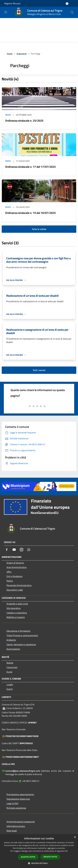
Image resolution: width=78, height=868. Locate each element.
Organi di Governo (15, 563)
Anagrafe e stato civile (17, 604)
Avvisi (8, 115)
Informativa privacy (16, 826)
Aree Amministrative (17, 567)
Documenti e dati (15, 590)
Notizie (10, 663)
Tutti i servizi (39, 370)
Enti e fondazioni (15, 576)
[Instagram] (21, 550)
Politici (10, 581)
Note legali (12, 831)
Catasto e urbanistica (17, 613)
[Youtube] (14, 550)
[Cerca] (72, 12)
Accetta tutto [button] (28, 857)
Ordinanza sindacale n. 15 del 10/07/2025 (30, 213)
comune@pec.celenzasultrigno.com (23, 771)
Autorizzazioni (13, 649)
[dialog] (39, 851)
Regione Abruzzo (12, 3)
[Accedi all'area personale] (67, 4)
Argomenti (22, 54)
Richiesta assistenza (16, 808)
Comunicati (12, 667)
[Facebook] (7, 550)
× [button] (75, 837)
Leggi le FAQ (12, 803)
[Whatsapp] (29, 550)
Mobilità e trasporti (16, 617)
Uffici (9, 572)
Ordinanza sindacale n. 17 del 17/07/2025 (30, 167)
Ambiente (11, 640)
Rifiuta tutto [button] (50, 857)
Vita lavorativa (13, 608)
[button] (39, 863)
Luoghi (10, 684)
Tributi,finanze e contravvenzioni (22, 635)
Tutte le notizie (39, 229)
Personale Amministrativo (19, 585)
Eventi (10, 689)
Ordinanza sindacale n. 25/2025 (24, 121)
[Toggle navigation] (6, 12)
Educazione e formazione (18, 631)
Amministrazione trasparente (21, 822)
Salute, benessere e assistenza (21, 644)
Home (10, 54)
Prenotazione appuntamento (20, 794)
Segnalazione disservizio (18, 799)
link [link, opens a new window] (66, 851)
